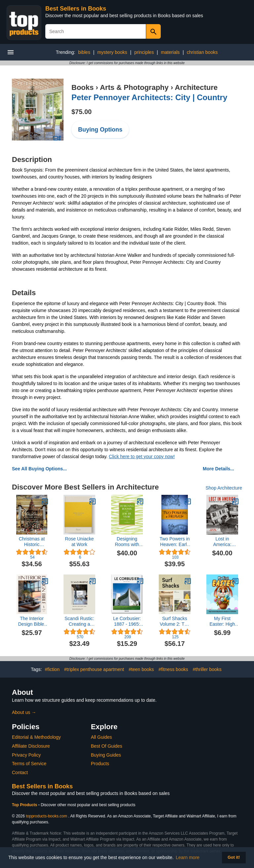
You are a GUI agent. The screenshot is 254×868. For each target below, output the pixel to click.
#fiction (52, 669)
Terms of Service (29, 764)
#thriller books (207, 669)
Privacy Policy (26, 755)
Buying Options (100, 130)
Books (83, 87)
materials (170, 52)
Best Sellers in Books (76, 9)
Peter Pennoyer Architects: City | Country (149, 97)
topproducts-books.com (46, 816)
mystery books (112, 52)
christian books (202, 52)
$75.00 (82, 112)
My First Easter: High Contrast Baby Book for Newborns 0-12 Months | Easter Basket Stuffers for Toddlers (222, 621)
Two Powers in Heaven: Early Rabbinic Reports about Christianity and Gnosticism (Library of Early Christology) (174, 542)
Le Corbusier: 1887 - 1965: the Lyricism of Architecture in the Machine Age (127, 621)
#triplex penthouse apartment (94, 669)
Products (100, 764)
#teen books (141, 669)
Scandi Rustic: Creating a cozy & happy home (79, 621)
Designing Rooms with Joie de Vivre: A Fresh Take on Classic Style (127, 542)
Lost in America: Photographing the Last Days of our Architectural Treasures (222, 542)
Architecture (196, 87)
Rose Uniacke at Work (79, 542)
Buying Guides (106, 755)
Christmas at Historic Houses (32, 542)
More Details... (218, 469)
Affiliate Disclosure (31, 746)
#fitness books (173, 669)
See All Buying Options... (39, 469)
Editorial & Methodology (36, 737)
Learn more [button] (188, 857)
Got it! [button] (234, 857)
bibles (84, 52)
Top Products (25, 805)
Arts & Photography (134, 87)
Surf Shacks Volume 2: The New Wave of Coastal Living (175, 621)
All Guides (102, 737)
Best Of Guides (107, 746)
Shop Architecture (224, 488)
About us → (24, 712)
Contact (20, 772)
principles (144, 52)
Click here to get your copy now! (142, 456)
